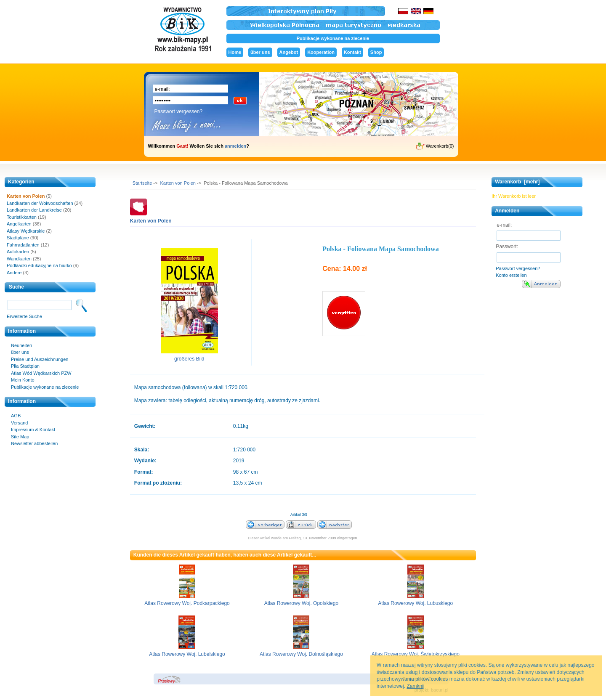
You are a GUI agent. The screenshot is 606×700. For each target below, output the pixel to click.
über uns (260, 52)
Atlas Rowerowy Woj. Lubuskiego (415, 603)
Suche (16, 287)
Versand (19, 423)
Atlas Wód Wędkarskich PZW (41, 373)
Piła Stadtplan (25, 366)
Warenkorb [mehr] (517, 182)
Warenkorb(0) (435, 146)
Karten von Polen (178, 183)
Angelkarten (19, 224)
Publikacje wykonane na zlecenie (333, 38)
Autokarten (18, 252)
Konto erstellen (511, 275)
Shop (376, 52)
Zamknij (415, 686)
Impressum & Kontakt (33, 430)
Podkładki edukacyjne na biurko (39, 265)
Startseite (142, 183)
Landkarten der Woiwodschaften (40, 203)
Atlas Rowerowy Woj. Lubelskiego (187, 654)
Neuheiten (21, 345)
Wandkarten (19, 259)
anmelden (235, 146)
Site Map (20, 437)
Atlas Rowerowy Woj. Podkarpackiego (187, 603)
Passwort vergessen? (179, 111)
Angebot (289, 52)
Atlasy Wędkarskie (26, 231)
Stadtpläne (18, 238)
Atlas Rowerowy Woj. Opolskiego (302, 603)
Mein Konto (23, 380)
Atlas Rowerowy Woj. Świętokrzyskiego (416, 654)
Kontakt (352, 52)
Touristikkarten (22, 217)
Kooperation (321, 52)
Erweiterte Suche (24, 316)
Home (235, 52)
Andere (14, 273)
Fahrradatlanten (23, 245)
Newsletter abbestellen (34, 443)
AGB (16, 416)
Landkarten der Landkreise (34, 210)
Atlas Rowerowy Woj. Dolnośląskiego (301, 654)
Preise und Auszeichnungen (40, 359)
